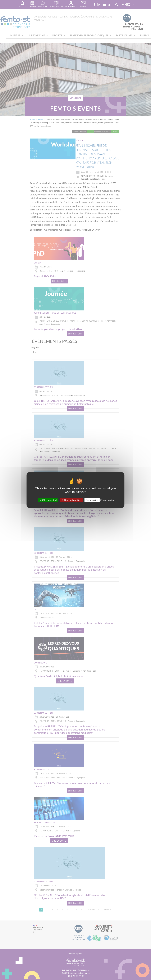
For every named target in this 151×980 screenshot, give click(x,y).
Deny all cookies (71, 500)
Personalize (92, 500)
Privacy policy (107, 500)
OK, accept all (48, 500)
